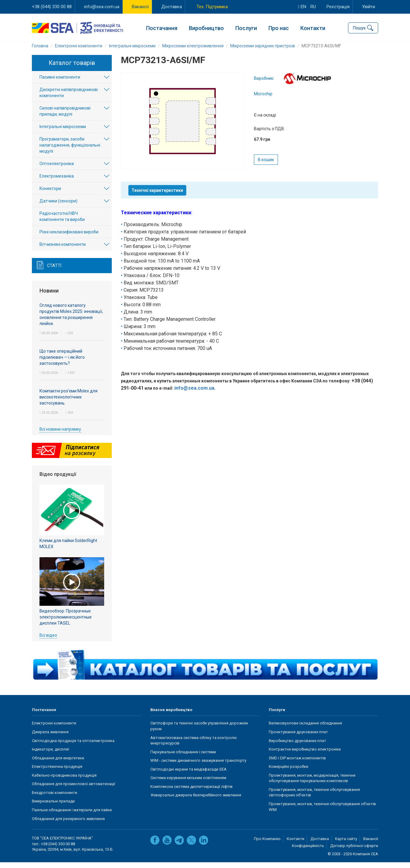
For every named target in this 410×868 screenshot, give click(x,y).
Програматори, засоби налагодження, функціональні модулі (70, 151)
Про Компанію (267, 844)
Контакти (313, 27)
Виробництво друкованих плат (297, 746)
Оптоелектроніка (57, 169)
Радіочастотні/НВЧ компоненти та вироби (62, 222)
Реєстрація (338, 7)
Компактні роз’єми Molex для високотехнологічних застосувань (68, 402)
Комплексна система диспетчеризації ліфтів (191, 792)
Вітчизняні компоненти (63, 250)
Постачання (162, 27)
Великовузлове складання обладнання (305, 729)
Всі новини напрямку (60, 435)
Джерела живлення (50, 738)
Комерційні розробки (289, 772)
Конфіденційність (308, 851)
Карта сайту (346, 844)
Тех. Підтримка (212, 7)
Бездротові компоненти (55, 798)
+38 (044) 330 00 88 (52, 7)
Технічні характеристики (157, 196)
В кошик (266, 165)
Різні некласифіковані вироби (69, 238)
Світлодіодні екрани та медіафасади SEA (188, 775)
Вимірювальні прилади (53, 807)
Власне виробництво (171, 715)
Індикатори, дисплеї (50, 755)
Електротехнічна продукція (57, 772)
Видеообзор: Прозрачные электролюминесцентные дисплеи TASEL (66, 622)
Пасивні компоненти (60, 83)
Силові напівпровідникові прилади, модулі (65, 117)
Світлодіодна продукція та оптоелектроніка (73, 746)
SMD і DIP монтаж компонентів (297, 763)
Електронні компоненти (54, 729)
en (302, 7)
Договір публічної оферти (354, 851)
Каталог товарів (72, 69)
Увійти (369, 7)
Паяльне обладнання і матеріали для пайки (72, 816)
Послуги (246, 27)
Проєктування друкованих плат (298, 738)
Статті (54, 271)
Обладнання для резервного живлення (68, 824)
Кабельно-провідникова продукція (64, 781)
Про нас (279, 27)
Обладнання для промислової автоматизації (73, 790)
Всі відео (48, 641)
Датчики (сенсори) (58, 207)
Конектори (50, 194)
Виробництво (206, 27)
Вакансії (140, 7)
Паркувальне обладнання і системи (183, 757)
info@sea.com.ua (102, 7)
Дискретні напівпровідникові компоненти (69, 98)
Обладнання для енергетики (58, 763)
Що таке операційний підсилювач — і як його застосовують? (62, 363)
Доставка (172, 7)
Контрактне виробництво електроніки (305, 755)
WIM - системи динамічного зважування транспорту (198, 766)
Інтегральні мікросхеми (63, 132)
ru (313, 7)
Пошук (359, 27)
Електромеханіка (57, 182)
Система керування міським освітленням (188, 783)
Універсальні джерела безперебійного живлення (196, 801)
